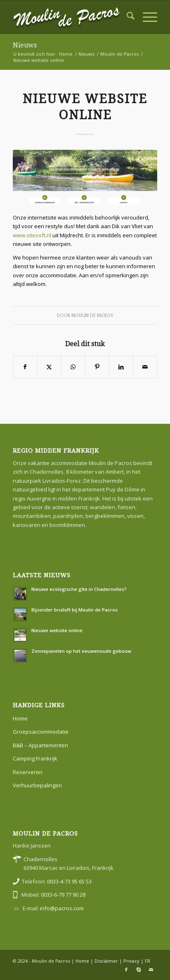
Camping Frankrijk (35, 758)
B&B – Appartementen (40, 745)
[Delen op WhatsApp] (73, 367)
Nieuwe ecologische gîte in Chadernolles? (79, 589)
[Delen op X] (49, 367)
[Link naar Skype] (139, 970)
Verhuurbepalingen (37, 785)
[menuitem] (126, 17)
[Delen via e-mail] (145, 367)
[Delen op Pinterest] (97, 367)
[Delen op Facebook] (25, 367)
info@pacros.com (62, 908)
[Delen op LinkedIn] (121, 367)
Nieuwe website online (57, 630)
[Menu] (146, 17)
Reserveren (28, 772)
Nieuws (25, 45)
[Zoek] (126, 17)
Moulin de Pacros (92, 315)
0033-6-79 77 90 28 (63, 895)
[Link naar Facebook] (126, 970)
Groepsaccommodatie (41, 732)
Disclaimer (106, 961)
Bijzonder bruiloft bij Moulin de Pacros (74, 610)
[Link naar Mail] (151, 970)
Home (20, 718)
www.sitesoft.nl (32, 235)
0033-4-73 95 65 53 (69, 881)
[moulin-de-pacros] (71, 17)
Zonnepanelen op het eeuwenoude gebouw (81, 651)
